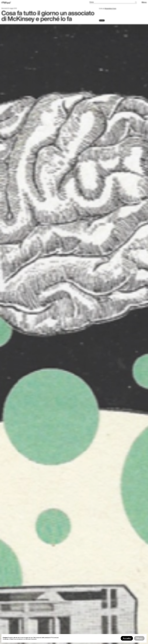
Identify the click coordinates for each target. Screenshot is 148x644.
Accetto (127, 638)
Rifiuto (139, 638)
